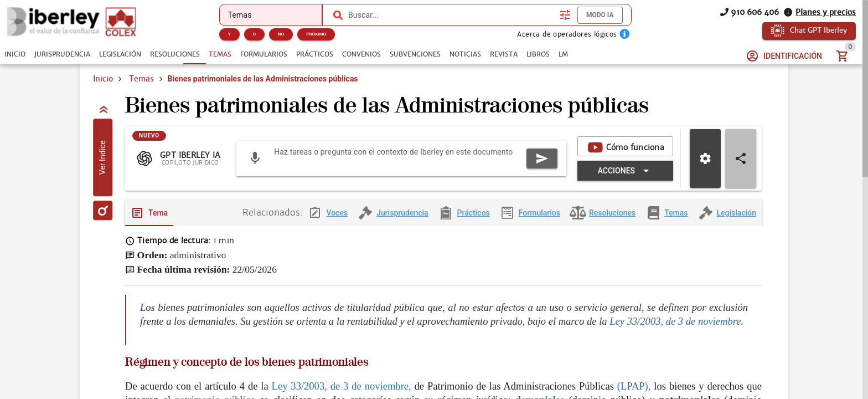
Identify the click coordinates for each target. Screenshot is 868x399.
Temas (141, 79)
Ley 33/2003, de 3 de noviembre (675, 330)
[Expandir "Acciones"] (625, 180)
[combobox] (451, 15)
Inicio (103, 79)
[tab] (15, 54)
